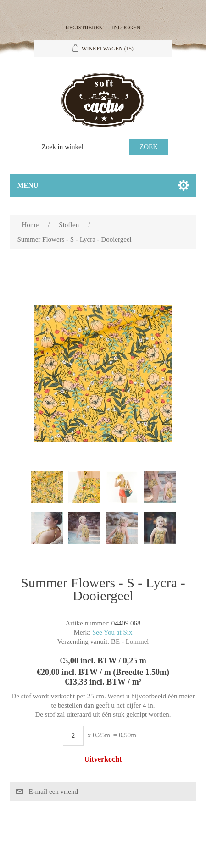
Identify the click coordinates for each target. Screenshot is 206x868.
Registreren (84, 28)
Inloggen (126, 28)
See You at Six (112, 632)
